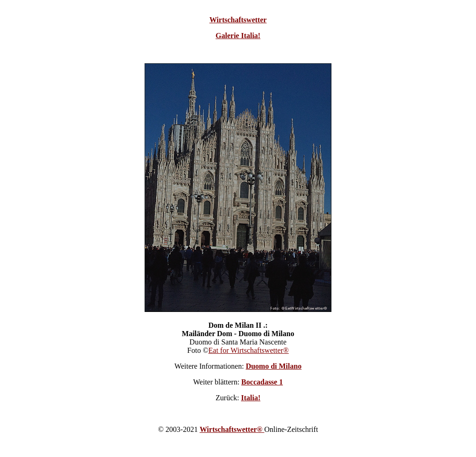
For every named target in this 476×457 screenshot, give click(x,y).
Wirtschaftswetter (238, 20)
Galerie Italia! (238, 36)
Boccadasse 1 (262, 382)
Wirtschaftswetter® (232, 429)
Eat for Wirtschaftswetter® (248, 350)
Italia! (251, 398)
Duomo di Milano (274, 366)
